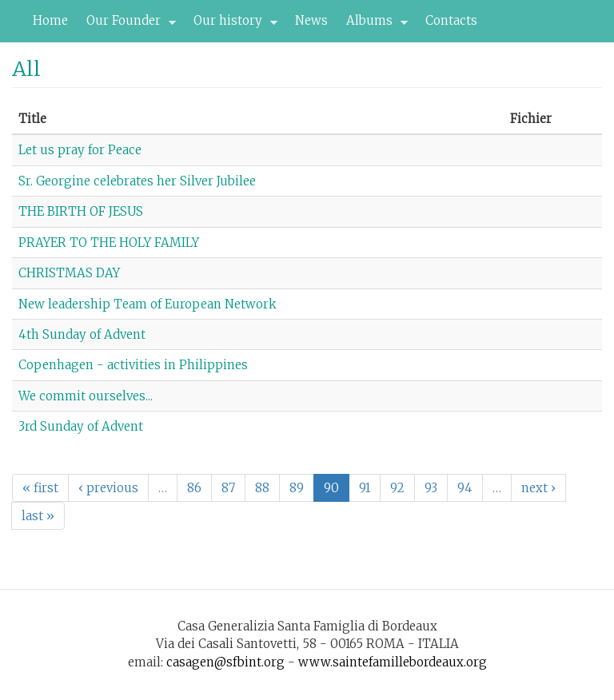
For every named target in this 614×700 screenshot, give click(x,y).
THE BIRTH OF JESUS (81, 211)
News (311, 20)
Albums (373, 25)
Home (50, 20)
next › (538, 488)
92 (397, 488)
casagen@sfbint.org (225, 662)
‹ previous (108, 488)
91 (365, 488)
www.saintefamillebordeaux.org (393, 662)
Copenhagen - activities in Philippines (133, 365)
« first (40, 488)
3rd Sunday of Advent (81, 426)
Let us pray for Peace (80, 150)
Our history (231, 25)
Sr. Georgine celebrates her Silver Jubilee (137, 181)
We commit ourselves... (86, 396)
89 (297, 488)
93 (431, 488)
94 (465, 488)
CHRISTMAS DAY (69, 273)
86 (194, 488)
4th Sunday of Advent (82, 334)
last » (38, 516)
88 (262, 488)
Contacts (451, 20)
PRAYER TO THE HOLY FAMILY (109, 243)
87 (228, 488)
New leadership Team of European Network (148, 304)
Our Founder (127, 25)
